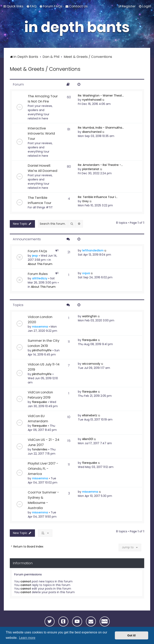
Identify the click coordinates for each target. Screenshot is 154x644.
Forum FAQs (37, 251)
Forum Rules (38, 274)
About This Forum (40, 264)
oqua (86, 273)
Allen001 (88, 439)
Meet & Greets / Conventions (45, 69)
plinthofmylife (42, 350)
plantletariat (91, 169)
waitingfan (89, 316)
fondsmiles (40, 449)
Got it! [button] (132, 635)
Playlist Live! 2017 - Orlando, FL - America (43, 469)
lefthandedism (93, 250)
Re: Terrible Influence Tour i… (98, 197)
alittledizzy (40, 278)
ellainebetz (90, 415)
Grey (85, 201)
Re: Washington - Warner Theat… (101, 96)
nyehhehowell (92, 100)
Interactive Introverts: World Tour (41, 133)
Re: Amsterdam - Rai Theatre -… (100, 165)
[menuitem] (31, 6)
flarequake (90, 340)
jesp (35, 256)
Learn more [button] (27, 638)
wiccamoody (91, 364)
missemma (40, 327)
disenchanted (92, 132)
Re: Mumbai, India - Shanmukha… (101, 128)
